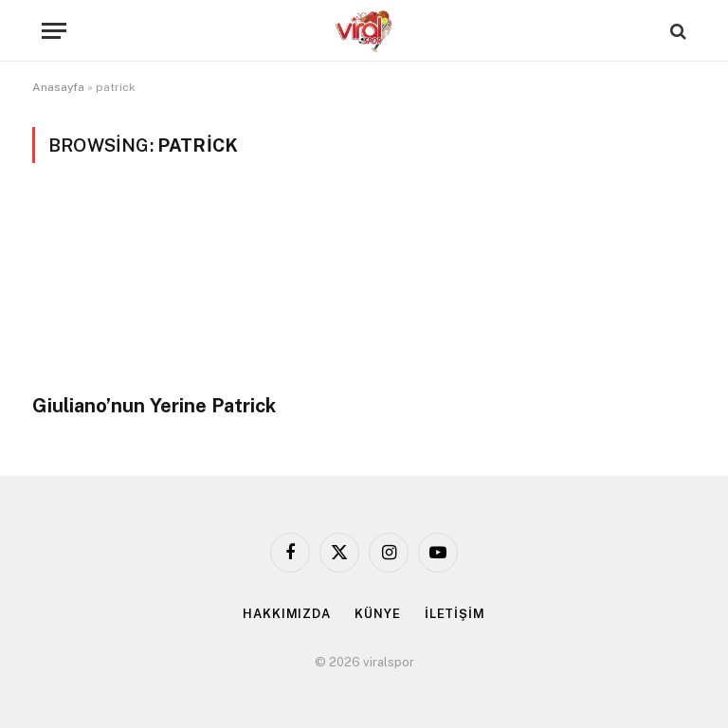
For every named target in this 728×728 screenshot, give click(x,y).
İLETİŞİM (455, 614)
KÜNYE (378, 614)
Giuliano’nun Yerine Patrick (154, 406)
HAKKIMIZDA (287, 614)
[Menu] (54, 31)
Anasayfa (58, 87)
